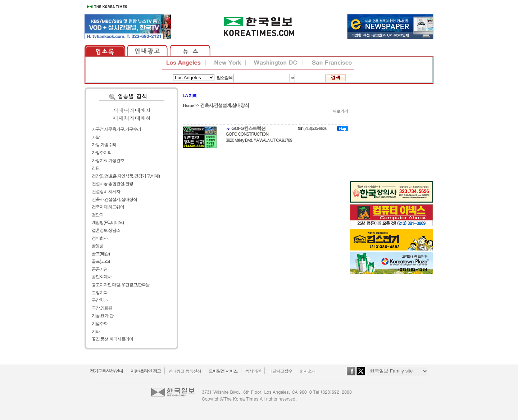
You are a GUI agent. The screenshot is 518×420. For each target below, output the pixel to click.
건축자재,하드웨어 (108, 207)
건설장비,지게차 (106, 191)
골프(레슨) (101, 254)
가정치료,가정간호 (108, 161)
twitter (361, 375)
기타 (96, 331)
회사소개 (308, 371)
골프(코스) (101, 261)
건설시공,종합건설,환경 (112, 184)
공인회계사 (102, 277)
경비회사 (100, 238)
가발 (96, 137)
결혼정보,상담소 (106, 230)
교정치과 (100, 293)
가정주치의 (102, 153)
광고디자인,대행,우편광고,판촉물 (121, 285)
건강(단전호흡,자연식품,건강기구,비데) (126, 176)
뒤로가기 (340, 111)
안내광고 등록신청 (185, 371)
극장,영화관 (102, 308)
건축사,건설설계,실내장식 (114, 199)
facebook (351, 375)
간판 (96, 168)
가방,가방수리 (104, 145)
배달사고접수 (280, 371)
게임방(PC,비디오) (108, 222)
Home (188, 105)
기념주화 (100, 324)
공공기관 (100, 269)
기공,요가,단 (103, 316)
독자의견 (253, 371)
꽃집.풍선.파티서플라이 (112, 339)
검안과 (98, 215)
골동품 (98, 246)
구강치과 (100, 300)
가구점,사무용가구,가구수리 (116, 129)
